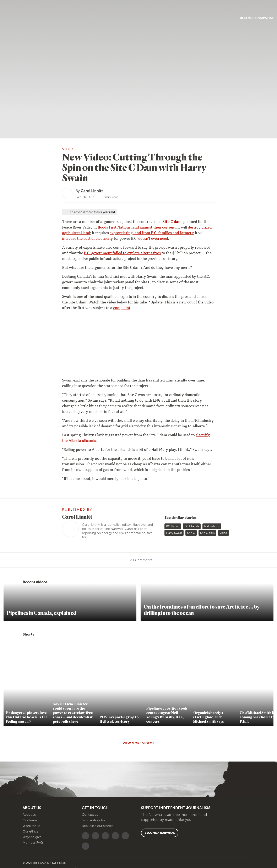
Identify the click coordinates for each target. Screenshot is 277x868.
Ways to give (32, 837)
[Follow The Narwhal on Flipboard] (96, 836)
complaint (122, 308)
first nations (212, 526)
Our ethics (30, 831)
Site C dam (172, 222)
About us (29, 815)
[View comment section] (28, 254)
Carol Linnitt (92, 191)
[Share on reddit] (28, 240)
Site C (191, 533)
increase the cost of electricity (88, 239)
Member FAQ (33, 843)
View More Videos (138, 743)
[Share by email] (28, 247)
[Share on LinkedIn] (28, 234)
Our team (30, 820)
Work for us (31, 826)
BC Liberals (192, 526)
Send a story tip (93, 820)
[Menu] (38, 17)
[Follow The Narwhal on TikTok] (116, 836)
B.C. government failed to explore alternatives (122, 253)
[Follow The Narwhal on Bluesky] (86, 836)
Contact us (90, 815)
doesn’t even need (153, 239)
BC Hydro (173, 526)
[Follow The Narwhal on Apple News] (126, 836)
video (224, 533)
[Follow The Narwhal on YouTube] (106, 836)
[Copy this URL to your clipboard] (28, 220)
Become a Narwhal (225, 18)
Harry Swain (174, 533)
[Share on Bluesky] (28, 227)
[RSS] (86, 846)
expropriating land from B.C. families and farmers (151, 233)
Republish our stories (97, 826)
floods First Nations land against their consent (137, 228)
